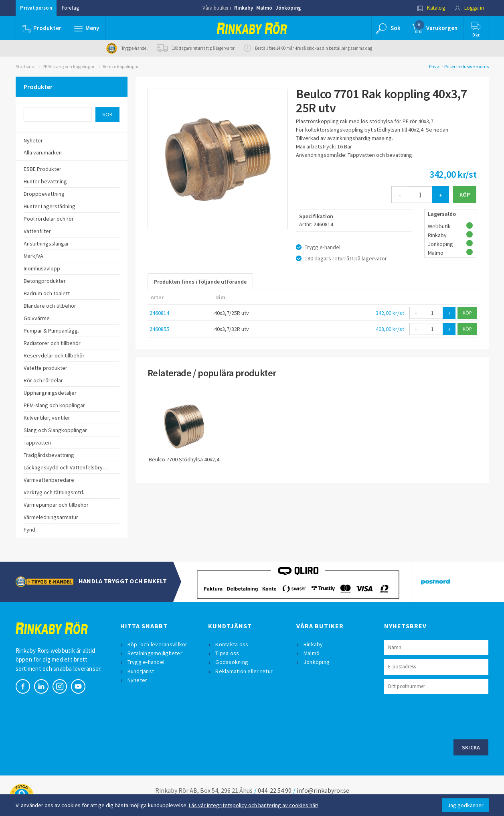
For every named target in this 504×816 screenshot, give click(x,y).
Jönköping (288, 8)
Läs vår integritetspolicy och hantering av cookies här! (254, 805)
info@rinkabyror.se (323, 790)
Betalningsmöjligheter (155, 653)
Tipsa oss (227, 653)
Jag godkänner (466, 805)
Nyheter (138, 680)
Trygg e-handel (146, 662)
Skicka (471, 747)
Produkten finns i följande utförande (200, 282)
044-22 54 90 (275, 790)
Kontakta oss (232, 644)
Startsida (25, 66)
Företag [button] (70, 8)
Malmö (264, 8)
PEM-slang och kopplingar (69, 66)
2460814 (159, 313)
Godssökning (232, 662)
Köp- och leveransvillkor (158, 644)
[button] (87, 28)
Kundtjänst (141, 671)
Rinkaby (244, 8)
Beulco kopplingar (121, 66)
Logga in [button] (469, 8)
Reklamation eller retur (244, 671)
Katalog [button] (431, 8)
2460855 (159, 329)
